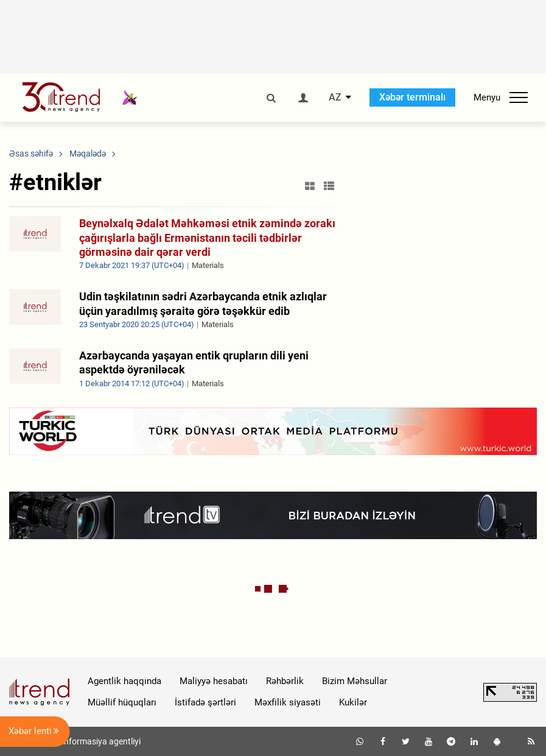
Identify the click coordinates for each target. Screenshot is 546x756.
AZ (335, 97)
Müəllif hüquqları (122, 702)
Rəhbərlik (285, 681)
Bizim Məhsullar (355, 681)
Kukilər (353, 702)
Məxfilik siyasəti (288, 702)
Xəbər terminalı (412, 97)
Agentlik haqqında (124, 681)
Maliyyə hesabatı (214, 681)
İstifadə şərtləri (205, 702)
